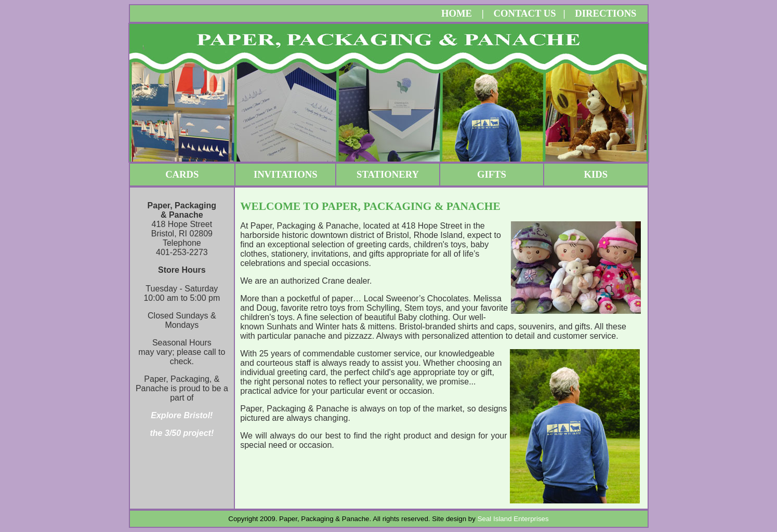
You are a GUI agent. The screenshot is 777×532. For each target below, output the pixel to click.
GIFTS (492, 174)
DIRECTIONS (605, 13)
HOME (457, 13)
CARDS (182, 174)
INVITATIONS (286, 174)
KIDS (596, 174)
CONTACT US (524, 13)
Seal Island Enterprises (513, 519)
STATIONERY (388, 174)
